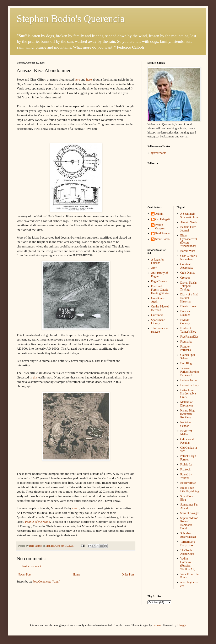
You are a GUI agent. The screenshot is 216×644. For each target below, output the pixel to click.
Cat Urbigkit (163, 219)
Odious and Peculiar (187, 441)
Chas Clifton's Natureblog (188, 258)
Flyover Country (185, 322)
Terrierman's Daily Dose (188, 544)
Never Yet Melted (186, 433)
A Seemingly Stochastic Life (189, 215)
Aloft (154, 268)
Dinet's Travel (188, 306)
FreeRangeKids (189, 337)
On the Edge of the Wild (160, 308)
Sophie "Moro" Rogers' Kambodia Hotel (189, 523)
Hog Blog (186, 363)
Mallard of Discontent (187, 404)
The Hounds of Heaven (160, 330)
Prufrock (185, 470)
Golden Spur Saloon (188, 357)
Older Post (128, 575)
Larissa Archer (189, 380)
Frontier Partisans (186, 348)
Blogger (182, 625)
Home (76, 575)
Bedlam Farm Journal (188, 229)
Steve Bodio (163, 239)
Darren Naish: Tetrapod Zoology (188, 286)
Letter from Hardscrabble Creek (188, 394)
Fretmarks (186, 342)
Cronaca (185, 278)
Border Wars (188, 251)
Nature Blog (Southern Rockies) (187, 414)
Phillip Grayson (160, 227)
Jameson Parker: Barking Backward (190, 372)
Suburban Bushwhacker (188, 535)
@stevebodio (159, 153)
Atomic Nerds (188, 222)
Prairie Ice (186, 465)
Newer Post (24, 575)
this (35, 377)
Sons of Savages (190, 513)
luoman (157, 625)
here (77, 79)
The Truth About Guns (187, 552)
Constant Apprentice (187, 266)
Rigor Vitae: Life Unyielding (190, 490)
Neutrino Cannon (185, 424)
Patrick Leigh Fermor (188, 458)
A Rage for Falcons (158, 261)
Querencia (157, 315)
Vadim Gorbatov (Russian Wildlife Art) (188, 564)
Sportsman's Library (158, 322)
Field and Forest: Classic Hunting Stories (160, 290)
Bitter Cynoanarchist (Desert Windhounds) (189, 241)
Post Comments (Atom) (46, 582)
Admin (159, 214)
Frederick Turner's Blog (188, 330)
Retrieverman (188, 483)
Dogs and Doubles (186, 313)
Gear (75, 508)
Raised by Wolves (186, 476)
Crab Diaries (188, 273)
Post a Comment (31, 566)
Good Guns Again (158, 300)
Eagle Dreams (159, 281)
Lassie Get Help (190, 385)
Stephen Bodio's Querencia (71, 19)
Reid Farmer (163, 233)
